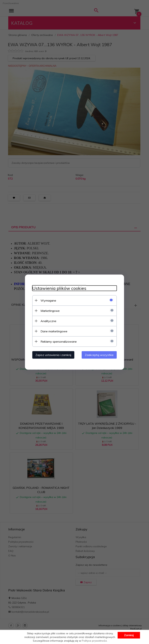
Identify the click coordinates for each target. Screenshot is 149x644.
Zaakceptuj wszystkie (99, 355)
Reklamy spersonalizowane (59, 341)
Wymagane (48, 300)
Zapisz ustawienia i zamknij (53, 355)
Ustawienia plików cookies (59, 288)
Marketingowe (50, 311)
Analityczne (48, 321)
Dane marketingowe (54, 331)
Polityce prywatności (94, 641)
